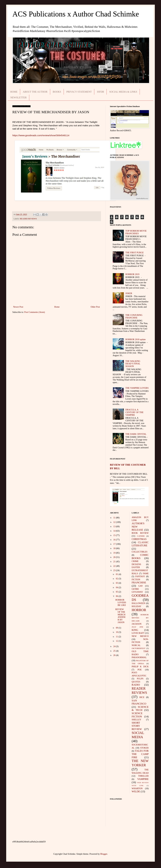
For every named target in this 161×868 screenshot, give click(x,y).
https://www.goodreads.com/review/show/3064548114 (41, 135)
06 (117, 596)
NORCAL (136, 645)
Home (57, 307)
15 (115, 535)
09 (117, 628)
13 (115, 527)
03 (117, 583)
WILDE (136, 791)
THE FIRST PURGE (135, 253)
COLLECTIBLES (140, 552)
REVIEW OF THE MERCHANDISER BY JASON (120, 616)
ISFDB (100, 92)
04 (117, 587)
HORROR (139, 610)
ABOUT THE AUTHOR (35, 92)
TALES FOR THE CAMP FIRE (140, 754)
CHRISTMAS (139, 539)
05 (117, 592)
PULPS (140, 679)
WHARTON (137, 789)
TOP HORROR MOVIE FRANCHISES (136, 232)
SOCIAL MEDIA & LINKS (123, 92)
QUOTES (136, 682)
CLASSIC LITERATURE (140, 544)
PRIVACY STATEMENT (79, 92)
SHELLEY (137, 720)
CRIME (135, 561)
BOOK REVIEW (140, 533)
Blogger (104, 854)
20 (115, 557)
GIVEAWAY (137, 592)
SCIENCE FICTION (137, 715)
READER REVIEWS (28, 219)
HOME (14, 92)
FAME (146, 574)
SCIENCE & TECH (140, 709)
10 (117, 632)
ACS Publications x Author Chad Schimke (76, 14)
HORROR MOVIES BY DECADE (140, 618)
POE (140, 670)
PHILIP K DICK (140, 667)
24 (115, 646)
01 (117, 574)
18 (115, 548)
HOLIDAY (137, 606)
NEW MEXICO (140, 636)
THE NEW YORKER (140, 763)
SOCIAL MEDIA (138, 735)
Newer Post (18, 307)
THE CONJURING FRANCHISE (134, 316)
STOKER (144, 748)
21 (115, 562)
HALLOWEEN (139, 603)
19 (115, 553)
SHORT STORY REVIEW (137, 726)
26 (115, 655)
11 (115, 518)
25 (115, 651)
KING (135, 630)
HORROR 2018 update (136, 339)
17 (115, 544)
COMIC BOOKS (140, 557)
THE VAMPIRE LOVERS (137, 388)
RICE (142, 697)
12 (115, 522)
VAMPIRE (143, 779)
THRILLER (143, 776)
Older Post (95, 307)
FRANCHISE (139, 583)
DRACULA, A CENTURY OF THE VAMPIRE (134, 412)
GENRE (135, 589)
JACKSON (137, 624)
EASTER (136, 567)
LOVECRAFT (138, 633)
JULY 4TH (137, 627)
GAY (141, 586)
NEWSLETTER (18, 97)
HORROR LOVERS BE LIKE (121, 603)
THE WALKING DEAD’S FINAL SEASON (133, 364)
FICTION (136, 580)
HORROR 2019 (132, 274)
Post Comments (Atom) (35, 312)
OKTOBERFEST (139, 648)
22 (115, 566)
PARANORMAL (139, 657)
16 (115, 540)
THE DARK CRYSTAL (136, 434)
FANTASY (140, 576)
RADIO (136, 685)
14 (115, 531)
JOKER (129, 293)
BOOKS (57, 92)
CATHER (141, 536)
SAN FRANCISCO (139, 702)
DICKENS (136, 564)
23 (115, 570)
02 (117, 579)
